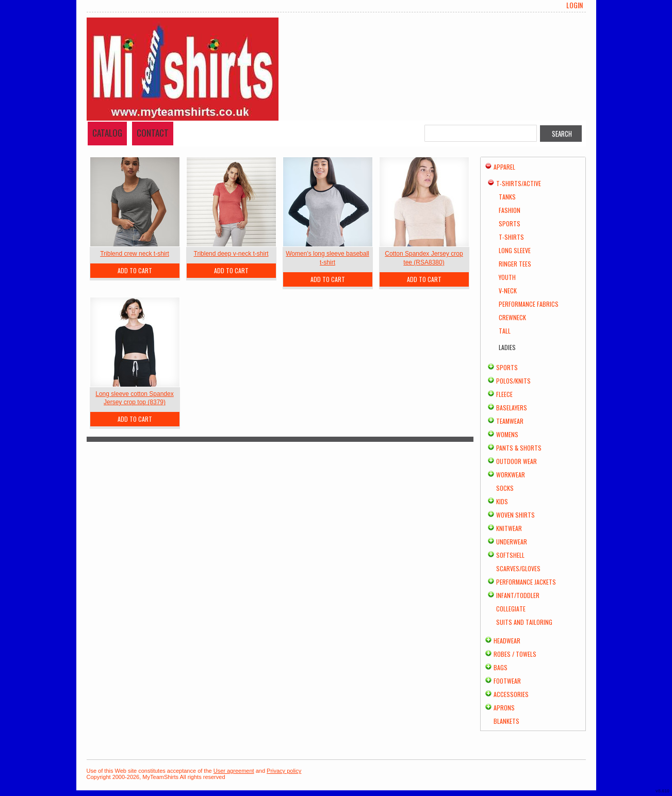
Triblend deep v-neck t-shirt (231, 254)
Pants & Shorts (519, 448)
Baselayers (512, 408)
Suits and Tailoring (524, 622)
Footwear (507, 681)
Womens (507, 434)
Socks (505, 488)
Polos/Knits (513, 381)
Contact (153, 133)
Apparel (504, 167)
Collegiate (511, 609)
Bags (501, 667)
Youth (507, 277)
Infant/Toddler (518, 595)
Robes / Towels (515, 654)
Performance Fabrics (529, 304)
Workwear (511, 475)
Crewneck (512, 317)
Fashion (510, 210)
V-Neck (508, 291)
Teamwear (510, 421)
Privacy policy (284, 771)
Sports (510, 223)
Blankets (506, 721)
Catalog (107, 133)
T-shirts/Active (519, 183)
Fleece (504, 394)
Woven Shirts (515, 515)
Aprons (504, 708)
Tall (505, 331)
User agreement (234, 771)
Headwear (507, 641)
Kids (502, 501)
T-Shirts (511, 237)
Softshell (510, 555)
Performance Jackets (526, 582)
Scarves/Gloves (518, 568)
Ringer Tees (515, 264)
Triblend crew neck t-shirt (135, 254)
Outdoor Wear (517, 461)
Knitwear (509, 528)
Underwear (512, 542)
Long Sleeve (515, 250)
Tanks (507, 197)
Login (575, 5)
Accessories (511, 694)
